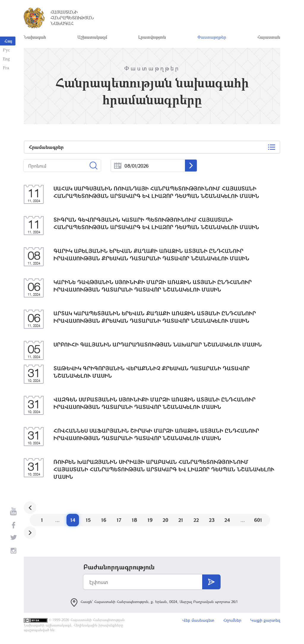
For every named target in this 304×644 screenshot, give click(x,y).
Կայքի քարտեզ (265, 620)
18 (134, 520)
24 (227, 520)
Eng (6, 59)
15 (88, 520)
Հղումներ (232, 620)
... (118, 166)
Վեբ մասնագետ (198, 620)
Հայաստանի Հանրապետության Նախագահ (72, 18)
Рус (6, 50)
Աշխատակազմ (92, 37)
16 (104, 520)
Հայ (8, 41)
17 (119, 520)
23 (212, 520)
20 (166, 520)
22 (196, 520)
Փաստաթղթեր (212, 37)
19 (150, 520)
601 (258, 520)
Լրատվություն (152, 37)
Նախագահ (35, 37)
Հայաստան (269, 37)
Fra (6, 68)
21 (181, 520)
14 (73, 520)
